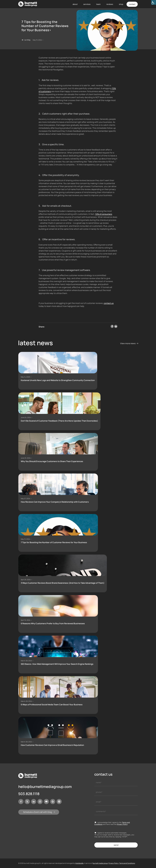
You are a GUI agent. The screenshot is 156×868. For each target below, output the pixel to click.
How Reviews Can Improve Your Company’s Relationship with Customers (55, 502)
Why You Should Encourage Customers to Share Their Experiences (52, 461)
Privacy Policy (122, 824)
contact (132, 4)
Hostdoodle (79, 863)
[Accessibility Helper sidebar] (154, 2)
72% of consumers (104, 214)
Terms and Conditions (127, 863)
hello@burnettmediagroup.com (45, 787)
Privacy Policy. (114, 863)
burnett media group (100, 863)
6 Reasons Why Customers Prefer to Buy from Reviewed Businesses (53, 624)
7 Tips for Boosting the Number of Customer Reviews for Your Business (54, 542)
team (98, 4)
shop (121, 4)
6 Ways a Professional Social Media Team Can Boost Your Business (52, 705)
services (87, 4)
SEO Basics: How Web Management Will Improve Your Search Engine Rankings (57, 664)
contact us (109, 303)
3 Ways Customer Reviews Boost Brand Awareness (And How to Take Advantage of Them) (63, 583)
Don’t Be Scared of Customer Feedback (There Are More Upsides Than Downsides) (59, 421)
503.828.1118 (29, 794)
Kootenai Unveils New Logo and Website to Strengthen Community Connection (58, 380)
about (75, 4)
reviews (110, 4)
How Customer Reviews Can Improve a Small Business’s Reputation (52, 745)
